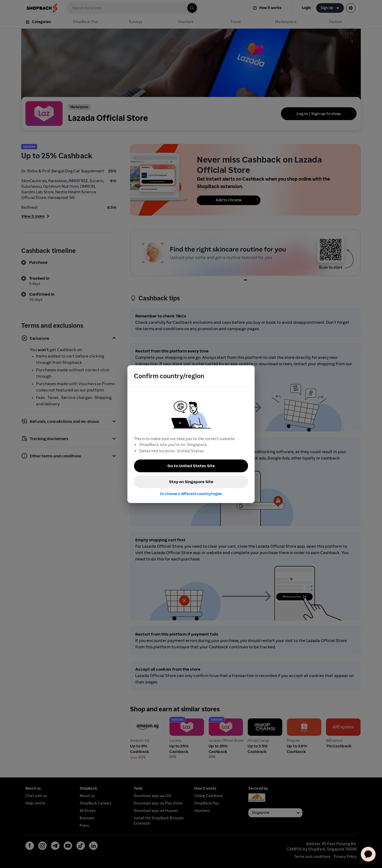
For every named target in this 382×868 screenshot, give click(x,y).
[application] (368, 854)
